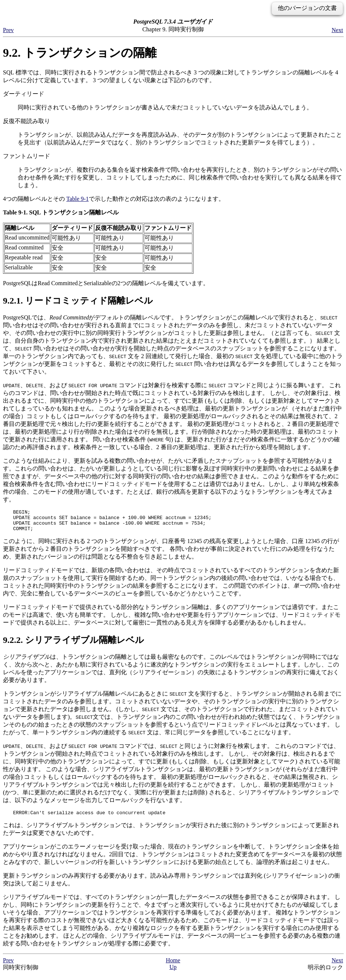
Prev (8, 30)
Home (173, 966)
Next (337, 30)
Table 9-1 (78, 199)
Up (173, 972)
